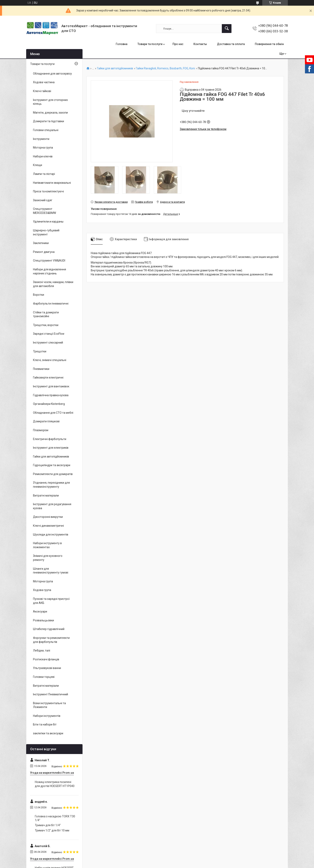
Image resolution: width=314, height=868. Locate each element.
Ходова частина (44, 82)
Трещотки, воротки (46, 325)
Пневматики (41, 369)
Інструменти (41, 139)
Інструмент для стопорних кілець (50, 102)
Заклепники (41, 243)
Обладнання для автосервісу (52, 74)
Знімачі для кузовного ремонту (48, 558)
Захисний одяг (43, 200)
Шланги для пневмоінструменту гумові (51, 571)
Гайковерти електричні (48, 378)
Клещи (38, 165)
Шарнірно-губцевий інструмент (46, 232)
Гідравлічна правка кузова (51, 395)
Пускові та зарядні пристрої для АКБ (51, 601)
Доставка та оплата (231, 44)
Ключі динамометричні (48, 526)
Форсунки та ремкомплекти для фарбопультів (51, 640)
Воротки (39, 295)
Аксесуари (40, 611)
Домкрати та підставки (49, 121)
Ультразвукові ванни (47, 668)
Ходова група (42, 590)
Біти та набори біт (45, 724)
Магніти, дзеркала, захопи (50, 113)
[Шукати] (227, 29)
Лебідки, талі (42, 650)
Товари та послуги (150, 44)
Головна (122, 44)
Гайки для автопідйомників (115, 68)
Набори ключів (43, 156)
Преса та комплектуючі (48, 191)
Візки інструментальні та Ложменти (49, 705)
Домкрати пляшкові (46, 421)
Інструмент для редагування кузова (52, 506)
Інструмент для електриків (51, 448)
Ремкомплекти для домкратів (53, 474)
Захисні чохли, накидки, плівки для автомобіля (53, 284)
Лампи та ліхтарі (44, 174)
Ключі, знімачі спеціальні (50, 360)
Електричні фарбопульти (50, 439)
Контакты (200, 44)
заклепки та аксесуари (48, 733)
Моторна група (43, 148)
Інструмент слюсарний (48, 343)
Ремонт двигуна (44, 252)
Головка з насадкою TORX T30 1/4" (55, 818)
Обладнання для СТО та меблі (53, 413)
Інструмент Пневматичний (51, 694)
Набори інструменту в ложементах (47, 545)
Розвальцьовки (43, 620)
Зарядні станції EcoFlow (49, 334)
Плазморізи (41, 430)
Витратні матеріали (46, 496)
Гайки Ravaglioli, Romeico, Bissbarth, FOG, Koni (165, 68)
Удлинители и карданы (48, 222)
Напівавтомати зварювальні (52, 183)
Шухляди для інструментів (51, 535)
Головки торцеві (44, 677)
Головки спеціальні (46, 130)
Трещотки (40, 351)
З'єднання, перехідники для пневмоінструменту (51, 485)
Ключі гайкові (42, 91)
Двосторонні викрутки (48, 517)
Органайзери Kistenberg (49, 404)
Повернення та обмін (269, 44)
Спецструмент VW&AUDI (49, 261)
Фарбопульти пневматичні (51, 304)
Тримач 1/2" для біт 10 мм (52, 830)
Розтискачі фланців (46, 659)
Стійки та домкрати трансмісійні (46, 314)
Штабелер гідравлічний (49, 629)
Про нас (178, 44)
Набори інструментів (47, 716)
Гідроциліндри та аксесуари (52, 465)
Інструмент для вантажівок (51, 386)
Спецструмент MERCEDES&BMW (44, 211)
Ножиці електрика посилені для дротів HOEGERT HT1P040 (55, 784)
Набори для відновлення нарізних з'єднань (50, 271)
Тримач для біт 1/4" (48, 825)
